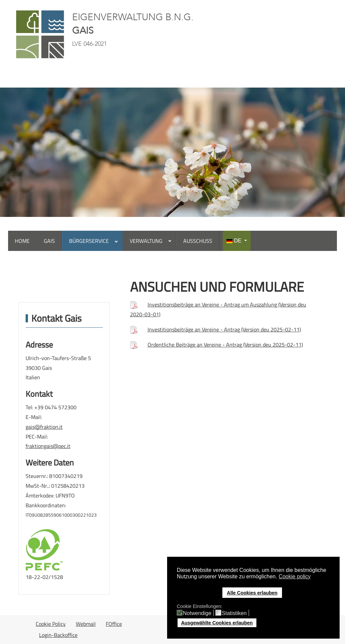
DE (235, 241)
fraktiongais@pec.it (48, 446)
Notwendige (197, 613)
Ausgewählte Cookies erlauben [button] (217, 623)
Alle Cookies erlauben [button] (252, 593)
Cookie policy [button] (295, 576)
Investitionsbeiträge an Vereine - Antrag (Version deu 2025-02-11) (224, 329)
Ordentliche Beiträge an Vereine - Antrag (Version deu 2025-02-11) (225, 345)
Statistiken (234, 613)
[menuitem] (22, 241)
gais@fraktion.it (44, 427)
